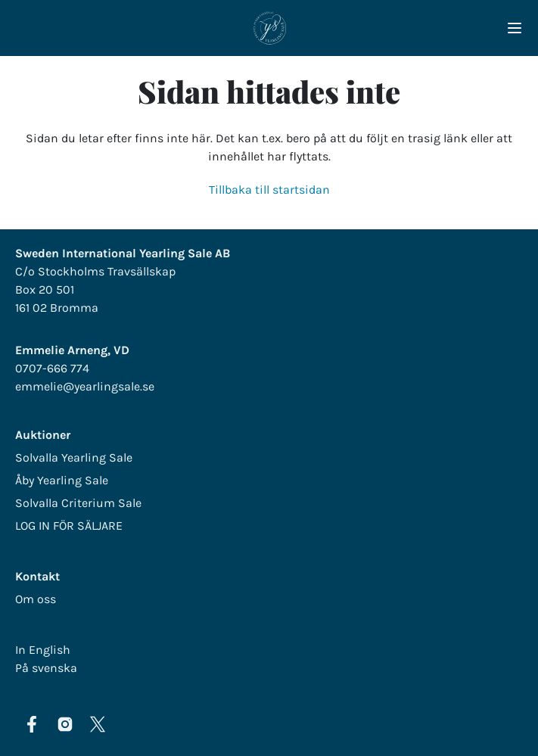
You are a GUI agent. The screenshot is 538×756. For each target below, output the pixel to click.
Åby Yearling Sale (62, 480)
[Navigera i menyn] (515, 28)
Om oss (36, 599)
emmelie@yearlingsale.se (85, 386)
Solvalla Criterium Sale (78, 503)
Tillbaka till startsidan (269, 190)
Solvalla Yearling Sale (74, 457)
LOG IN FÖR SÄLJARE (69, 526)
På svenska (46, 668)
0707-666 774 (52, 368)
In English (43, 650)
